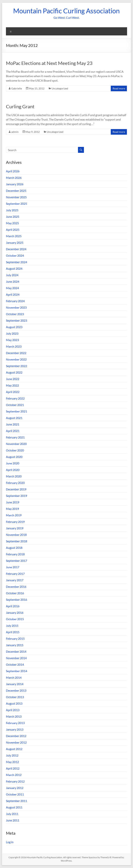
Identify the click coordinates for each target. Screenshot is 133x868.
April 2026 (13, 171)
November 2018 (16, 535)
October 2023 (15, 314)
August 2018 (14, 548)
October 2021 (15, 405)
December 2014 (16, 651)
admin (15, 132)
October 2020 (15, 450)
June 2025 (13, 217)
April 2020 (13, 470)
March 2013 (14, 716)
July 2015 (12, 625)
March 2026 (14, 178)
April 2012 (13, 768)
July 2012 (12, 755)
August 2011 (14, 807)
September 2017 (16, 561)
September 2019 (16, 496)
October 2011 (15, 794)
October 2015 (15, 619)
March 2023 (14, 346)
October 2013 (15, 697)
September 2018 (16, 541)
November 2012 (16, 742)
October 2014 (15, 664)
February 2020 (15, 483)
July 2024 (12, 275)
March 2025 (14, 236)
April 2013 (13, 710)
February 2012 (15, 781)
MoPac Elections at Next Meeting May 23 (49, 63)
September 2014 (16, 671)
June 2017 (13, 567)
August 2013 (14, 703)
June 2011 (13, 820)
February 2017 (15, 574)
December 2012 (16, 736)
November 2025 (16, 197)
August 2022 (14, 372)
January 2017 (15, 580)
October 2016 (15, 593)
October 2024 (15, 255)
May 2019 (12, 509)
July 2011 (12, 814)
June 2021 (13, 424)
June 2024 (13, 281)
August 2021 (14, 418)
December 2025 (16, 191)
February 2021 (15, 437)
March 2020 (14, 476)
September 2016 (16, 600)
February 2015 (15, 638)
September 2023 (16, 320)
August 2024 (14, 268)
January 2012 (15, 788)
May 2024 (12, 288)
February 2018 (15, 554)
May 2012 (12, 762)
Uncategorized (60, 88)
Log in (10, 842)
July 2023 (12, 333)
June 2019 (13, 502)
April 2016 (13, 606)
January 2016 (15, 613)
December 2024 (16, 249)
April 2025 (13, 230)
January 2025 (15, 243)
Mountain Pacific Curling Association (66, 11)
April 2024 (13, 294)
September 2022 (16, 366)
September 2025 (16, 204)
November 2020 (16, 444)
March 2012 (14, 775)
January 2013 (15, 729)
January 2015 (15, 645)
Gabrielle (17, 88)
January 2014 (15, 684)
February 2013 (15, 723)
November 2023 (16, 307)
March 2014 (14, 677)
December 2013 (16, 690)
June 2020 (13, 463)
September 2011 (16, 801)
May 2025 (12, 223)
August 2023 (14, 327)
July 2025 (12, 210)
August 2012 (14, 749)
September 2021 (16, 411)
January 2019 (15, 528)
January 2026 (15, 184)
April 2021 (13, 431)
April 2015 (13, 632)
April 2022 (13, 392)
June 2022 (13, 379)
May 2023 (12, 340)
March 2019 (14, 515)
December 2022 (16, 353)
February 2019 (15, 522)
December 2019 (16, 489)
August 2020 (14, 457)
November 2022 (16, 359)
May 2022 (12, 385)
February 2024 (15, 301)
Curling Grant (20, 106)
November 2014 (16, 658)
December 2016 (16, 587)
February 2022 (15, 398)
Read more (119, 88)
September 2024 (16, 262)
